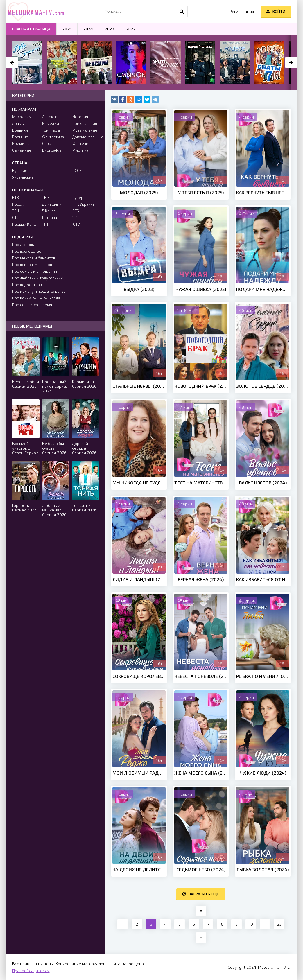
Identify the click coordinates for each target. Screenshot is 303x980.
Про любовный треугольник (37, 278)
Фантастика (53, 137)
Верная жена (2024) (201, 579)
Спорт (48, 143)
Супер (78, 198)
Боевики (20, 130)
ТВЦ (16, 211)
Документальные (86, 137)
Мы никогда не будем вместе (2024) (139, 483)
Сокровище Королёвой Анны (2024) (139, 676)
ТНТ (45, 224)
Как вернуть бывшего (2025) (263, 192)
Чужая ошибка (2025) (201, 289)
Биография (52, 150)
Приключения (85, 123)
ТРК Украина (84, 204)
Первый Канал (25, 224)
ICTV (76, 224)
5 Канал (49, 211)
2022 (131, 29)
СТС (16, 218)
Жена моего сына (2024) (201, 773)
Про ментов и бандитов (34, 258)
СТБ (76, 211)
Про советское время (32, 305)
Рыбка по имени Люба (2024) (263, 676)
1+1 (75, 218)
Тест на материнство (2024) (201, 483)
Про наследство (27, 251)
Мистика (80, 150)
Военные (20, 137)
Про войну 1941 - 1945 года (36, 298)
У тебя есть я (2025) (201, 192)
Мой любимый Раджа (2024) (139, 773)
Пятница (50, 218)
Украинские (23, 177)
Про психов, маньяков (32, 265)
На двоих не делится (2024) (139, 869)
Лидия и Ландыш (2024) (139, 579)
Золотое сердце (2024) (263, 386)
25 (279, 924)
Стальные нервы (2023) (139, 386)
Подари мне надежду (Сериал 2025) (263, 289)
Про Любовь (23, 245)
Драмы (18, 123)
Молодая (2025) (139, 192)
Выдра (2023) (139, 289)
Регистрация (242, 11)
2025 (67, 29)
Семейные (22, 150)
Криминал (21, 143)
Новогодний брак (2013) (201, 386)
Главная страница (31, 29)
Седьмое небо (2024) (201, 869)
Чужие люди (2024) (263, 773)
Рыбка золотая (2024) (263, 869)
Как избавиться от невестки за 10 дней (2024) (263, 579)
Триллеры (51, 130)
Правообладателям (31, 971)
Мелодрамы (23, 117)
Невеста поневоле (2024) (201, 676)
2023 (110, 29)
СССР (77, 170)
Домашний (52, 204)
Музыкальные (85, 130)
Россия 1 (20, 204)
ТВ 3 (46, 198)
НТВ (16, 198)
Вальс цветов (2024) (263, 483)
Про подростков (27, 285)
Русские (20, 170)
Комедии (51, 123)
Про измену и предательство (39, 291)
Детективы (52, 117)
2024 (88, 29)
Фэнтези (80, 143)
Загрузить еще (201, 894)
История (80, 117)
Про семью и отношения (35, 271)
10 (251, 924)
